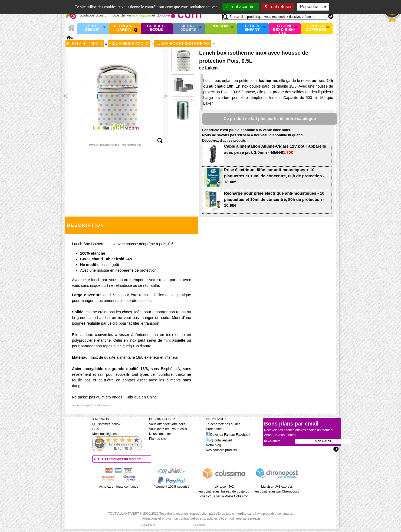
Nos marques (148, 525)
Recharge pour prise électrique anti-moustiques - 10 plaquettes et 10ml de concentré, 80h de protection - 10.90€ (274, 199)
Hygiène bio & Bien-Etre (284, 28)
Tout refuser (278, 7)
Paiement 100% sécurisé (171, 487)
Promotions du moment (123, 459)
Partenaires (214, 429)
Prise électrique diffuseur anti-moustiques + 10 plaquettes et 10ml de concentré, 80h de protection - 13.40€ (274, 176)
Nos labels (199, 525)
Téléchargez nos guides (223, 424)
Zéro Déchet (93, 28)
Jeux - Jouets (188, 28)
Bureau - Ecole (156, 28)
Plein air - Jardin (124, 28)
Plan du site (158, 439)
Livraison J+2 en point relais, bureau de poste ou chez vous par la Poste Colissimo (224, 491)
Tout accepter (240, 7)
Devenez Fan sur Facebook (228, 435)
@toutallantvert (219, 440)
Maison (220, 26)
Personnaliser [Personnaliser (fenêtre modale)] (313, 7)
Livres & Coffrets (316, 28)
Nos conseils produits (221, 450)
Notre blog (213, 445)
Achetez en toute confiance (119, 487)
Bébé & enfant (252, 28)
